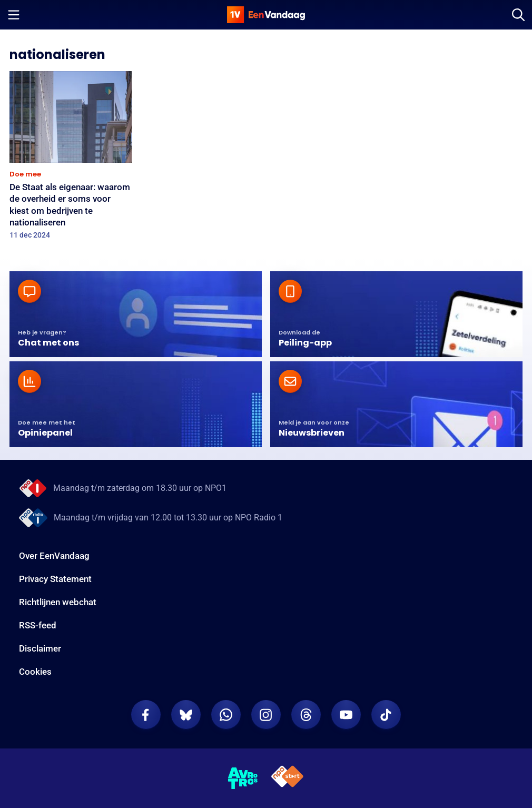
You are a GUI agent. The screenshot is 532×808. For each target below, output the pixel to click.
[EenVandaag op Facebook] (146, 715)
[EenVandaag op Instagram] (266, 715)
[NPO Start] (287, 778)
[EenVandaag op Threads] (306, 715)
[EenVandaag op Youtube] (346, 715)
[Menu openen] (14, 15)
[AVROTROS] (243, 779)
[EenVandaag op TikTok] (386, 715)
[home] (266, 15)
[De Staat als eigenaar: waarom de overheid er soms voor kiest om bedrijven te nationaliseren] (71, 159)
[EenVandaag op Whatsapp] (226, 715)
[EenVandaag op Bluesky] (186, 715)
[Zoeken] (518, 15)
